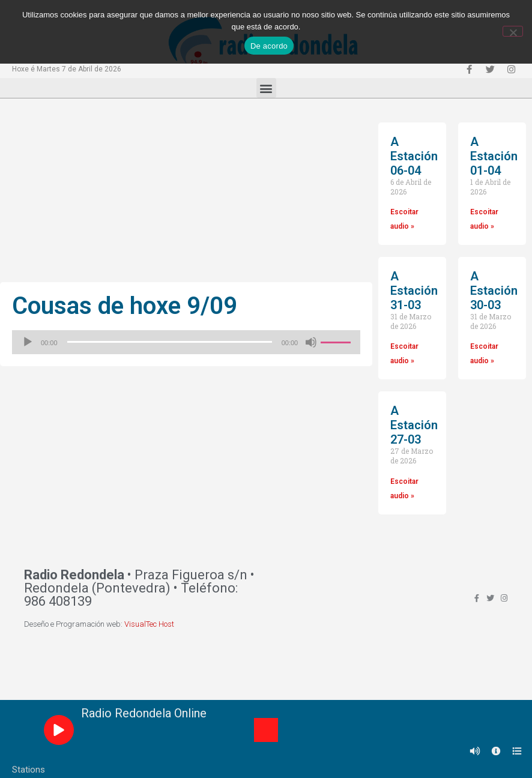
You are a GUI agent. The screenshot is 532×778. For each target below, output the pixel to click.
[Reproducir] (28, 342)
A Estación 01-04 (494, 156)
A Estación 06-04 (414, 156)
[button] (266, 88)
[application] (186, 342)
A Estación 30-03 (494, 291)
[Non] (513, 31)
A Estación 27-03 (414, 425)
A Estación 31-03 (414, 291)
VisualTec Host (149, 624)
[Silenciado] (311, 342)
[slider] (170, 342)
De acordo (269, 46)
